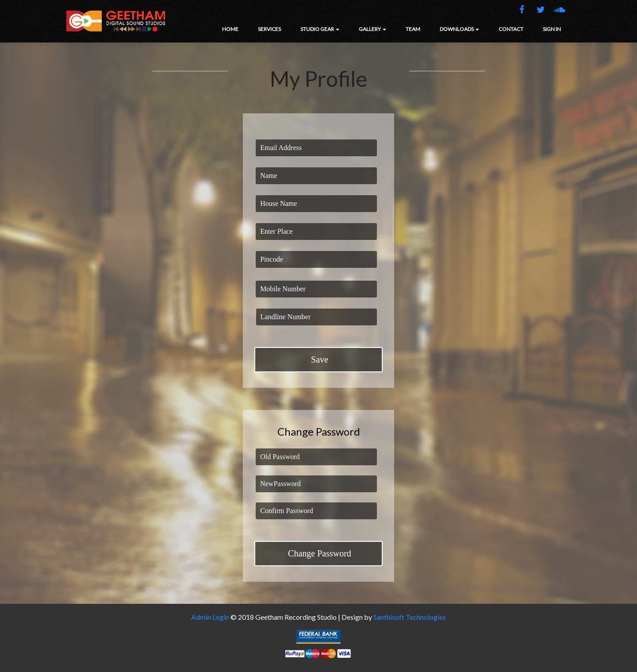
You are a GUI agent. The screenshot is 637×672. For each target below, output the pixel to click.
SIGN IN (552, 29)
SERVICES (269, 29)
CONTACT (511, 29)
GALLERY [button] (372, 29)
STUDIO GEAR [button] (320, 29)
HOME (230, 29)
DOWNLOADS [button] (459, 29)
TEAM (413, 29)
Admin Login (210, 617)
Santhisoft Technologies (410, 617)
